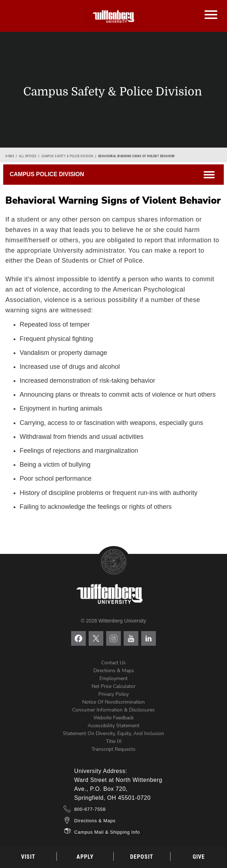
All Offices (28, 156)
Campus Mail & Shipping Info (107, 832)
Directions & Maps (114, 671)
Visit (28, 857)
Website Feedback (113, 718)
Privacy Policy (113, 694)
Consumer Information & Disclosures (113, 710)
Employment (113, 678)
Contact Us (113, 663)
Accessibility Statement (113, 726)
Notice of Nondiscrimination (113, 702)
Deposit (142, 857)
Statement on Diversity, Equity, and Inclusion (113, 733)
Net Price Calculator (113, 686)
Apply (85, 857)
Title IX (114, 741)
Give (199, 857)
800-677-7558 (90, 809)
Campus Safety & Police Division (68, 156)
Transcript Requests (113, 749)
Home (10, 156)
